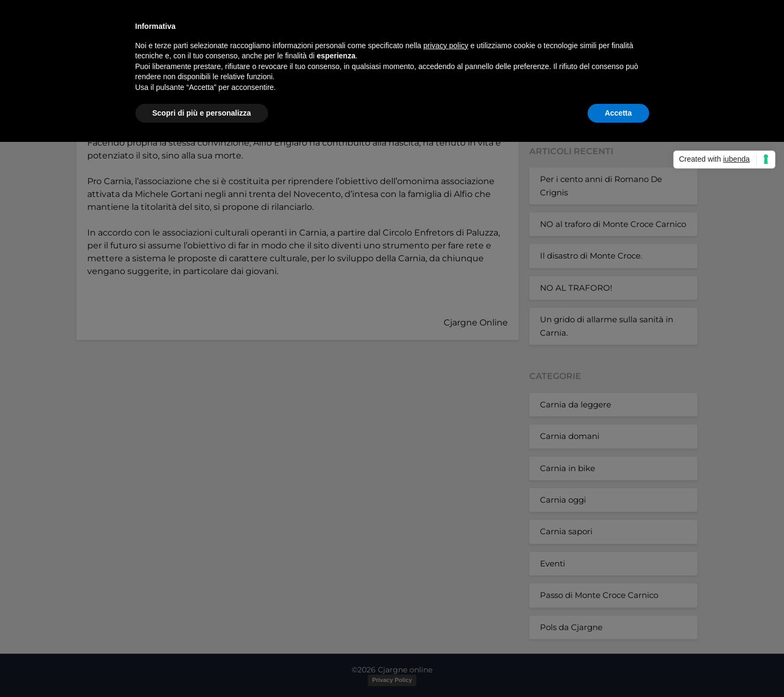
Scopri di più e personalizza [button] (202, 113)
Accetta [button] (618, 113)
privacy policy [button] (446, 46)
